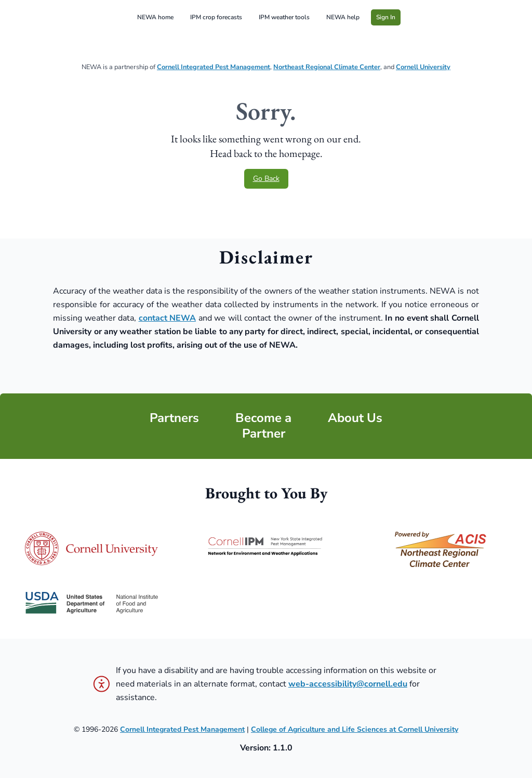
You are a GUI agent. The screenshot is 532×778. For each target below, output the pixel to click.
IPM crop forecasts (216, 17)
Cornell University (423, 67)
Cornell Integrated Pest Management (214, 67)
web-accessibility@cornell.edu (348, 684)
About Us (355, 418)
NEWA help (343, 17)
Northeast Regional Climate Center (327, 67)
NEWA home (155, 17)
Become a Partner (263, 426)
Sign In (386, 17)
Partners (174, 418)
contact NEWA (168, 318)
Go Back (266, 179)
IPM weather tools (284, 17)
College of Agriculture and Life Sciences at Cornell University (355, 729)
